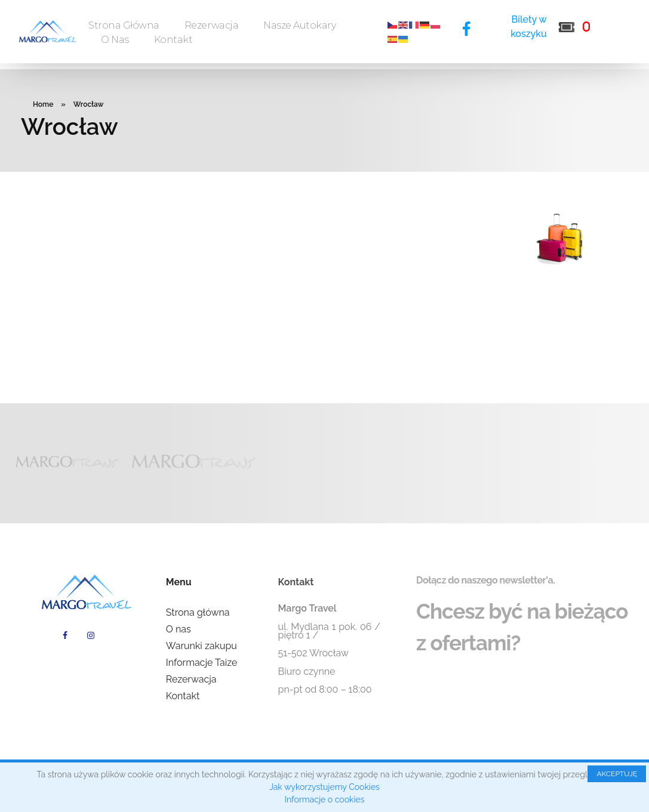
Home (43, 104)
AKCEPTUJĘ (617, 774)
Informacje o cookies (325, 799)
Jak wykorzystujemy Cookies (324, 787)
